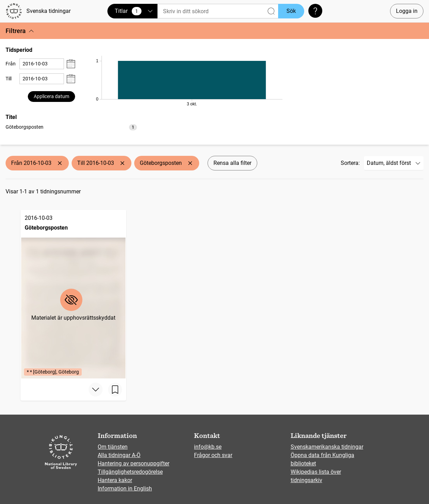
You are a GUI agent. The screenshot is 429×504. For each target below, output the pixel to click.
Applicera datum (51, 96)
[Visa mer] (96, 390)
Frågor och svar (213, 455)
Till (9, 79)
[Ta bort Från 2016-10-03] (60, 163)
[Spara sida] (115, 390)
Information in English (125, 489)
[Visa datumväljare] (71, 64)
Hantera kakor (115, 480)
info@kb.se (208, 447)
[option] (71, 127)
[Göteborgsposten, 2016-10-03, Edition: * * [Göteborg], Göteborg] (73, 294)
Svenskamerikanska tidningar (327, 447)
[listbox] (71, 127)
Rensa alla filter (232, 163)
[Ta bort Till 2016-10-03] (122, 163)
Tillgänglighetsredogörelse (130, 472)
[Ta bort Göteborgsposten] (190, 163)
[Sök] (218, 11)
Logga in (407, 11)
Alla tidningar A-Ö (119, 455)
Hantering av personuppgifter (133, 463)
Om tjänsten (113, 447)
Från (11, 64)
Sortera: (350, 163)
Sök (291, 11)
